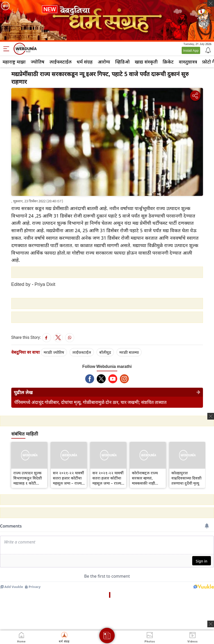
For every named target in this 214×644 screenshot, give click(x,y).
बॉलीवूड (105, 352)
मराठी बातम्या (129, 352)
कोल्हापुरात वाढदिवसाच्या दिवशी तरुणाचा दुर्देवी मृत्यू (186, 478)
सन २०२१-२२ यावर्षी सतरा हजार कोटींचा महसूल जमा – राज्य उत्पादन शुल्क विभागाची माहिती (68, 478)
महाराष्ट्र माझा (14, 62)
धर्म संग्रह (85, 62)
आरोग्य (104, 62)
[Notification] (208, 50)
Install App (191, 50)
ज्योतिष (38, 62)
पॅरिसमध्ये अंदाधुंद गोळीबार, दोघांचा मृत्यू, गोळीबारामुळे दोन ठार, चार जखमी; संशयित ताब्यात (90, 402)
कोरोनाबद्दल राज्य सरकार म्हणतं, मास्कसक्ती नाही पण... (145, 478)
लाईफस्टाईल (61, 62)
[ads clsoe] (211, 624)
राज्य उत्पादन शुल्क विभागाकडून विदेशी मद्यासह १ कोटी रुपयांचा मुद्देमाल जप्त (29, 478)
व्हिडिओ (122, 62)
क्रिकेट (168, 62)
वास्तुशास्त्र (188, 62)
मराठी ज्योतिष (54, 352)
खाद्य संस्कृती (146, 62)
